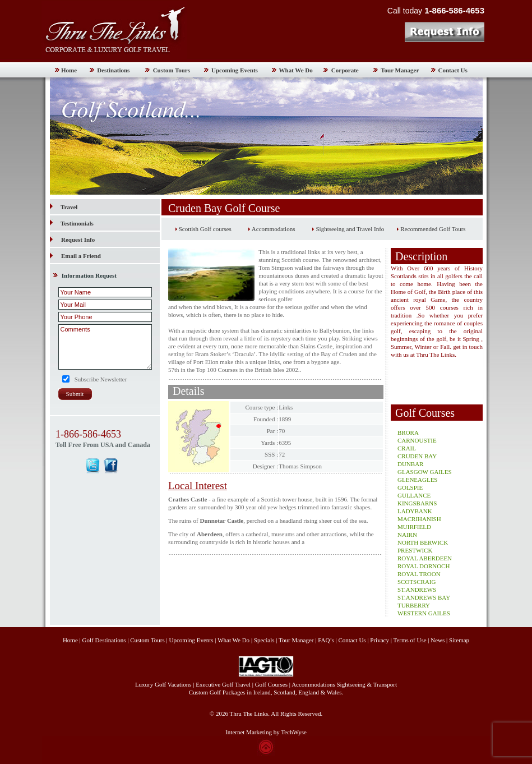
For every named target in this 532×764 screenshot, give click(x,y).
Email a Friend (81, 256)
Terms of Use (410, 640)
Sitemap (459, 640)
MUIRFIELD (414, 527)
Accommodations (274, 229)
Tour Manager (400, 70)
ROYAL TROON (419, 574)
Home (69, 70)
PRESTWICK (415, 550)
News (438, 640)
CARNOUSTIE (417, 440)
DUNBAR (410, 464)
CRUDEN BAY (417, 456)
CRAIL (407, 448)
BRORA (408, 432)
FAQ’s (326, 640)
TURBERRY (414, 605)
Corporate (345, 70)
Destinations (113, 70)
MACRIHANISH (419, 519)
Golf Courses (271, 684)
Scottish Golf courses (205, 229)
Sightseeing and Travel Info (350, 229)
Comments (105, 347)
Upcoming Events (235, 70)
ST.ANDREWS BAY (424, 597)
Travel (64, 207)
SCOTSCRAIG (417, 582)
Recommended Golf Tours (433, 229)
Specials (264, 640)
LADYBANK (415, 511)
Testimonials (72, 223)
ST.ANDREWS (417, 590)
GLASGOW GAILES (425, 472)
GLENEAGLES (418, 480)
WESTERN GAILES (424, 613)
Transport (385, 684)
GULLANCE (414, 495)
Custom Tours (172, 70)
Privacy (380, 640)
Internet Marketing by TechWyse (266, 732)
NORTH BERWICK (423, 542)
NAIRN (407, 535)
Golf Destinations (104, 640)
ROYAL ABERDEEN (425, 558)
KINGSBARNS (417, 503)
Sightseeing (351, 684)
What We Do (296, 70)
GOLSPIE (410, 487)
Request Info (78, 240)
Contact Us (453, 70)
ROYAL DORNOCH (424, 566)
